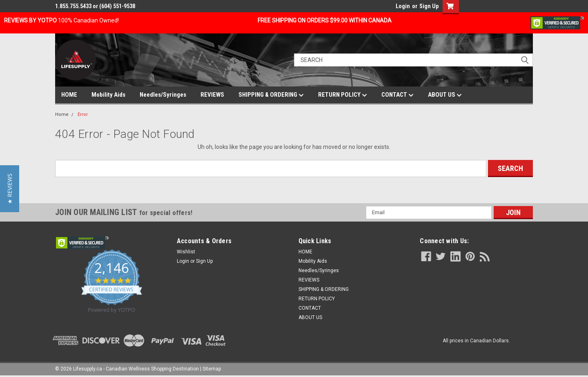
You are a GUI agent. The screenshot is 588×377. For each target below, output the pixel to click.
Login (403, 6)
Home (62, 114)
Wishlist (186, 252)
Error (83, 114)
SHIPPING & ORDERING (271, 95)
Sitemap (212, 369)
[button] (10, 189)
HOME (69, 95)
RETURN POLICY (343, 95)
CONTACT (398, 95)
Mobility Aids (108, 95)
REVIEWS (212, 95)
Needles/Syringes (163, 95)
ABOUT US (445, 95)
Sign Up (429, 6)
